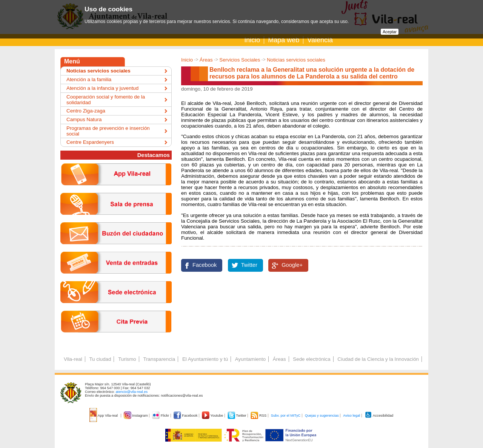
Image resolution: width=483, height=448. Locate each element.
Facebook (205, 265)
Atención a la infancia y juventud (102, 88)
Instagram (136, 416)
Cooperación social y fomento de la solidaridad (106, 100)
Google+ (292, 265)
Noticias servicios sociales (296, 60)
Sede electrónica (311, 359)
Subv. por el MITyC (286, 416)
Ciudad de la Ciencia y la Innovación (378, 359)
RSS (259, 416)
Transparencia (159, 359)
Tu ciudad (100, 359)
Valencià (320, 40)
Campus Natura (84, 119)
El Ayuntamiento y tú (205, 359)
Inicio (252, 40)
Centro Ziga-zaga (86, 111)
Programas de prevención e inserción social (108, 131)
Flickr (161, 416)
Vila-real (73, 359)
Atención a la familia (89, 79)
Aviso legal (351, 416)
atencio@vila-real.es (132, 392)
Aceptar (390, 32)
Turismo (127, 359)
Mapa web (284, 40)
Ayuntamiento (250, 359)
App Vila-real (104, 416)
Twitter (249, 265)
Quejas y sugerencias (322, 416)
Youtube (213, 416)
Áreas (206, 60)
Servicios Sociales (240, 60)
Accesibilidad (379, 416)
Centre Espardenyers (90, 142)
